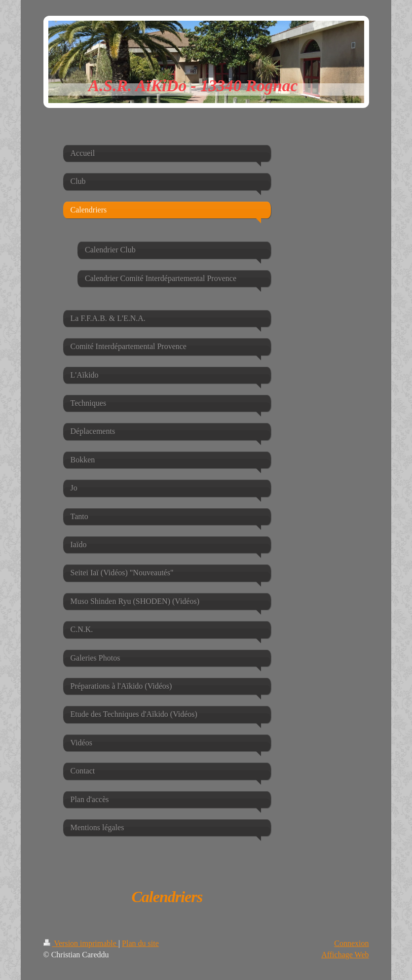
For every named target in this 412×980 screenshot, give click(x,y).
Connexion (351, 943)
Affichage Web (345, 955)
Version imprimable (81, 943)
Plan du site (140, 943)
